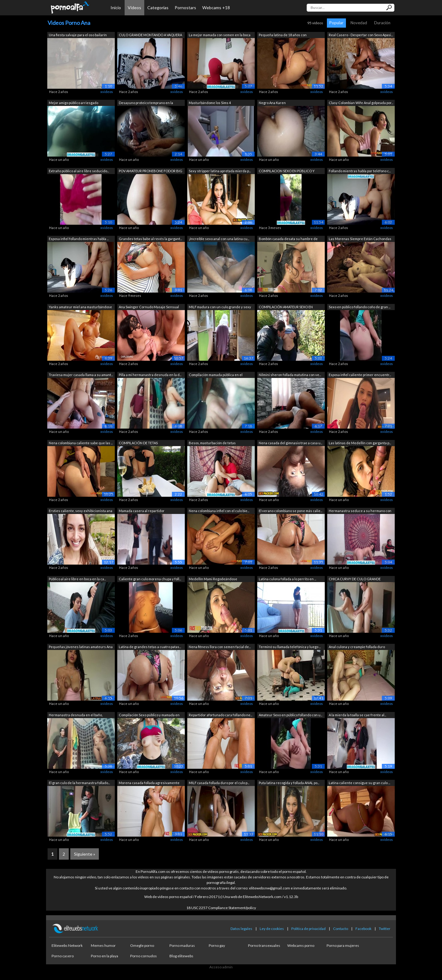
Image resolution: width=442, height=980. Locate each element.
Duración (382, 23)
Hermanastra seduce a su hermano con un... (360, 511)
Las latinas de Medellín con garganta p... (360, 443)
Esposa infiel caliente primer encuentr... (360, 375)
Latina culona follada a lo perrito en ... (287, 579)
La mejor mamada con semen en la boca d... (220, 35)
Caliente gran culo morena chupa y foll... (150, 579)
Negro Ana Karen (272, 103)
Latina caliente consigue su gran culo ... (359, 783)
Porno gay (217, 945)
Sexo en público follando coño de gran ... (360, 307)
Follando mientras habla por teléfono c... (360, 171)
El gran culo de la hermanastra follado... (79, 783)
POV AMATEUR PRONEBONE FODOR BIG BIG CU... (151, 171)
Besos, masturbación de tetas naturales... (212, 443)
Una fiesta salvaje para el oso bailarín (78, 35)
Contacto (341, 929)
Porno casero (63, 956)
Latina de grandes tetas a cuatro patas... (150, 647)
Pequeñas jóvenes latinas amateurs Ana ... (81, 647)
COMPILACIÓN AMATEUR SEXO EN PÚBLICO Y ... (286, 307)
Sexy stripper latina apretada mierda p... (220, 171)
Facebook (363, 929)
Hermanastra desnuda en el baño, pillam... (76, 716)
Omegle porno (142, 945)
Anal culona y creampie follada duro (357, 647)
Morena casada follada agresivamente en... (149, 783)
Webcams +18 (216, 8)
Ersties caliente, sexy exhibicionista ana (81, 511)
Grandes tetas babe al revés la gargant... (150, 239)
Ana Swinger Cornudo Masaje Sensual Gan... (149, 307)
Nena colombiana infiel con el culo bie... (219, 511)
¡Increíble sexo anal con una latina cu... (219, 239)
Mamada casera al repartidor (142, 511)
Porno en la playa (105, 956)
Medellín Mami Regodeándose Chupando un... (213, 579)
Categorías (158, 8)
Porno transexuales (264, 945)
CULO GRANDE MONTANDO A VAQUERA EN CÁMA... (150, 35)
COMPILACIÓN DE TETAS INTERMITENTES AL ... (138, 443)
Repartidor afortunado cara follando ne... (221, 715)
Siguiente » (85, 854)
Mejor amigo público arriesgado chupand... (74, 103)
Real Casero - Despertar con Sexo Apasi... (361, 35)
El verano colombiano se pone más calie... (291, 511)
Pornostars (185, 8)
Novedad (359, 23)
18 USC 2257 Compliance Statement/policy (221, 908)
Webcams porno (301, 945)
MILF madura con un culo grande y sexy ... (220, 307)
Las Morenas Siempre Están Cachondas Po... (360, 239)
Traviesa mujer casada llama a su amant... (81, 375)
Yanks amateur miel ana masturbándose (80, 307)
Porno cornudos (143, 956)
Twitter (385, 929)
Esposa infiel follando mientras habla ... (79, 239)
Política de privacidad (308, 929)
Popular (336, 23)
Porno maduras (182, 945)
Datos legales (241, 929)
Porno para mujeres (343, 945)
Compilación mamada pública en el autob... (216, 375)
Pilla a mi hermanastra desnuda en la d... (150, 375)
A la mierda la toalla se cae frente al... (357, 715)
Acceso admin (221, 967)
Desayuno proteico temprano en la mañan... (146, 103)
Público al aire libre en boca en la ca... (77, 579)
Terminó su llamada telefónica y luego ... (290, 647)
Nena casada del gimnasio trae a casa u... (291, 443)
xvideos (107, 92)
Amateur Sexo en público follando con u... (291, 715)
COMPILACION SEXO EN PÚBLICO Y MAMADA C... (287, 171)
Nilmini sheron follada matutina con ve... (290, 375)
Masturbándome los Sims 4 (210, 103)
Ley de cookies (272, 929)
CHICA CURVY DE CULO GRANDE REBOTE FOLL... (355, 579)
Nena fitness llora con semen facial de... (220, 647)
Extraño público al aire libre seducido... (79, 171)
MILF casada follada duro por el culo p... (219, 783)
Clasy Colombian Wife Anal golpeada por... (361, 103)
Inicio (116, 8)
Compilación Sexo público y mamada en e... (149, 716)
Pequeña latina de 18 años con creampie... (283, 35)
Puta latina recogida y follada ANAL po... (289, 783)
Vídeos (134, 8)
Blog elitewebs (181, 956)
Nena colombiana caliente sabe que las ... (81, 443)
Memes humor (103, 945)
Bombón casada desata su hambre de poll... (288, 239)
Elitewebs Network (67, 945)
